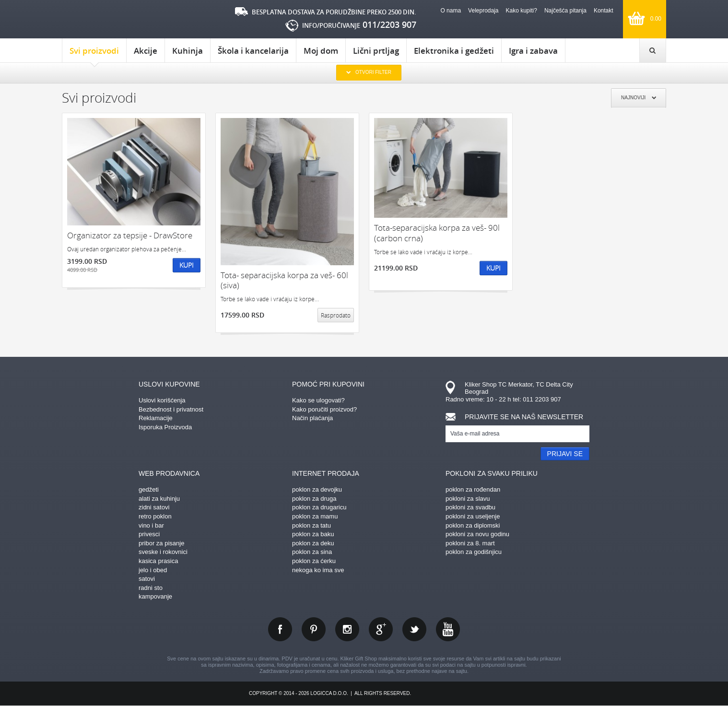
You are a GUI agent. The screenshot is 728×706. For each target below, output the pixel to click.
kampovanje (155, 596)
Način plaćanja (312, 418)
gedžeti (149, 489)
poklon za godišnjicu (474, 552)
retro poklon (155, 516)
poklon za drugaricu (319, 507)
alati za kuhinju (159, 499)
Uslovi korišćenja (162, 400)
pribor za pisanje (161, 543)
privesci (149, 534)
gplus (381, 629)
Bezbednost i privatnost (171, 409)
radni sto (151, 588)
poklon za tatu (311, 525)
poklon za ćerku (314, 561)
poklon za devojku (317, 489)
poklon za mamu (315, 516)
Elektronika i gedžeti (454, 51)
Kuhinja (188, 51)
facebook (280, 629)
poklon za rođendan (473, 489)
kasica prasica (158, 561)
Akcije (146, 51)
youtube (448, 629)
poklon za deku (313, 543)
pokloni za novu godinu (477, 534)
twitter (414, 629)
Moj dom (321, 51)
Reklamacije (156, 418)
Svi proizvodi (94, 54)
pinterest (314, 629)
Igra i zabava (533, 51)
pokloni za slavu (468, 499)
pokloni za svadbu (470, 507)
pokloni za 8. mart (470, 543)
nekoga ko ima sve (318, 570)
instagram (347, 629)
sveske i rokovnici (163, 552)
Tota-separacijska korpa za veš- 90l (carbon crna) (437, 233)
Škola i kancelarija (253, 51)
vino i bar (151, 525)
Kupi (187, 265)
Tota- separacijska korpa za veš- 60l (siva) (284, 280)
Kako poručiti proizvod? (324, 409)
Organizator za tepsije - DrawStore (130, 235)
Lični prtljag (376, 51)
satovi (147, 579)
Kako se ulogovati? (318, 400)
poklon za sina (312, 552)
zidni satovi (154, 507)
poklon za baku (313, 534)
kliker (102, 19)
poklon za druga (314, 499)
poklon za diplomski (473, 525)
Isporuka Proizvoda (165, 427)
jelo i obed (153, 570)
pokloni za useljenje (473, 516)
